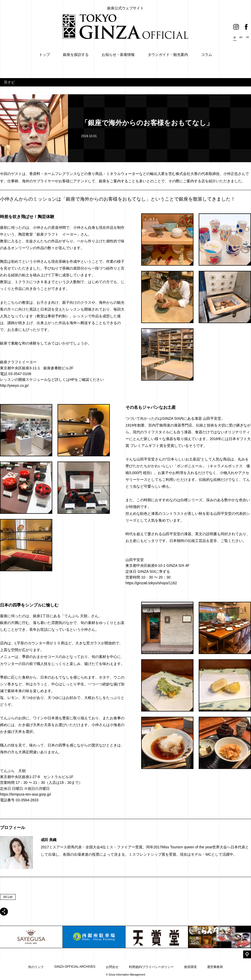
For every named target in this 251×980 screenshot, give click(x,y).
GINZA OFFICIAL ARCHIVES (75, 967)
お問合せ (112, 967)
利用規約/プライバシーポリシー (151, 967)
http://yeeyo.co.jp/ (14, 386)
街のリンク (36, 967)
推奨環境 (190, 967)
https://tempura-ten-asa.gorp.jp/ (25, 794)
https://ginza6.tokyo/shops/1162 (151, 583)
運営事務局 (215, 967)
